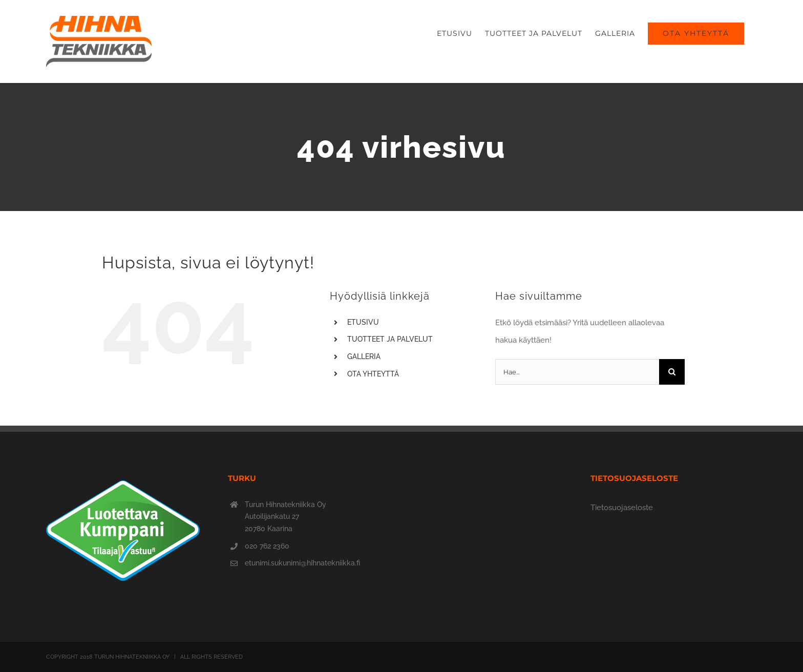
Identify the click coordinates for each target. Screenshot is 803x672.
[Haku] (672, 372)
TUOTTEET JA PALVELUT (390, 339)
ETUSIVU (363, 322)
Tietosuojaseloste (622, 508)
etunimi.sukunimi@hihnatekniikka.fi (302, 563)
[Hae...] (577, 372)
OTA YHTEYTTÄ (373, 374)
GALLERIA (364, 356)
